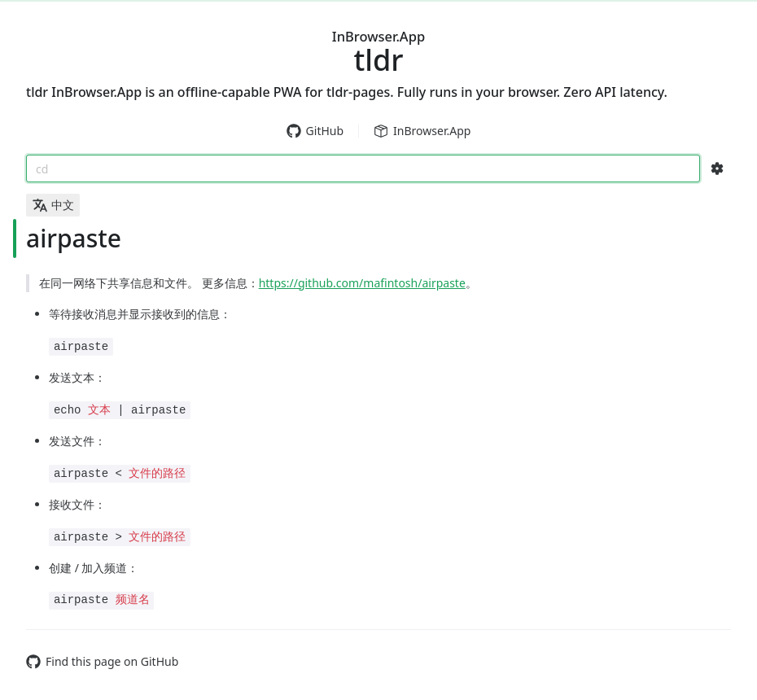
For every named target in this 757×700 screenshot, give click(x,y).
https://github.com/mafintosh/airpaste (362, 283)
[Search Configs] (717, 168)
